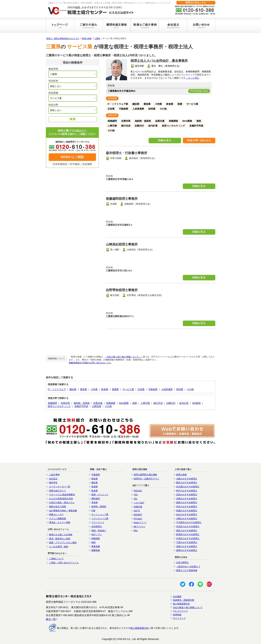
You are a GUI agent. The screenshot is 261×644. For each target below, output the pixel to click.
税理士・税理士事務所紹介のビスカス (63, 38)
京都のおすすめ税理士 (187, 499)
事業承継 (96, 546)
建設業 (73, 389)
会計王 (137, 511)
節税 (135, 403)
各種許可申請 (81, 406)
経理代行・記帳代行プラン (146, 479)
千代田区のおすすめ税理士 (189, 522)
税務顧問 (52, 403)
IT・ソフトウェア (57, 389)
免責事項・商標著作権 (184, 600)
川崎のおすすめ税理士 (187, 519)
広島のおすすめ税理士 (187, 495)
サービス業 (128, 389)
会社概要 (177, 597)
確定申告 (53, 483)
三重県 (97, 38)
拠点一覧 (51, 619)
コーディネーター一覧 (60, 487)
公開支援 (97, 406)
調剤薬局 (96, 499)
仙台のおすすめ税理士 (187, 514)
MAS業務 (124, 403)
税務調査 (111, 403)
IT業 (93, 511)
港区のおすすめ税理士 (187, 531)
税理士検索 (87, 38)
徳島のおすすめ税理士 (187, 502)
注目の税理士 (182, 562)
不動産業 (153, 389)
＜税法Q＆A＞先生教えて (188, 567)
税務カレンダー (56, 514)
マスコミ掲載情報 (58, 519)
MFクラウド (139, 527)
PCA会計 (138, 519)
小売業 (94, 389)
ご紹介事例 (54, 475)
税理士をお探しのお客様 (61, 535)
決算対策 (65, 403)
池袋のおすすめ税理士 (187, 546)
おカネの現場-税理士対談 (61, 499)
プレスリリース (180, 611)
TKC (136, 495)
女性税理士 (97, 526)
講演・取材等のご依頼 (60, 539)
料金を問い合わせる (199, 140)
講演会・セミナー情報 (60, 522)
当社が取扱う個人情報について (188, 607)
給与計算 (184, 403)
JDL (136, 499)
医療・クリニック (100, 495)
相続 (94, 542)
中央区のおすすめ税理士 (188, 538)
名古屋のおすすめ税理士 (188, 487)
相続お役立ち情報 (58, 507)
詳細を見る (165, 140)
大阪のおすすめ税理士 (187, 479)
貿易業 (95, 487)
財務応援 (138, 507)
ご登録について (56, 559)
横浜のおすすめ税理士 (187, 483)
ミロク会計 (139, 503)
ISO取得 (196, 403)
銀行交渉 (158, 403)
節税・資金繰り (99, 531)
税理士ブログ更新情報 (187, 570)
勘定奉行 (138, 515)
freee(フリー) (140, 523)
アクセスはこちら (199, 91)
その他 (190, 389)
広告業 (141, 389)
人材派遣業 (167, 389)
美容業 (95, 502)
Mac (136, 531)
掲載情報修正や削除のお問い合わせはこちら (90, 363)
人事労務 (145, 403)
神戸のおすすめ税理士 (187, 491)
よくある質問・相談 (59, 547)
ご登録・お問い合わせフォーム (64, 563)
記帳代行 (171, 403)
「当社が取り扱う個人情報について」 (123, 357)
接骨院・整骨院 (99, 507)
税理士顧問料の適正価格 (145, 475)
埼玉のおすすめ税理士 (187, 507)
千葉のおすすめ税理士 (187, 542)
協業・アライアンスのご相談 (63, 543)
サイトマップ (179, 618)
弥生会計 (138, 491)
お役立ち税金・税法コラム (62, 502)
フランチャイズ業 (100, 519)
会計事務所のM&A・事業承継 (63, 511)
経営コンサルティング (59, 406)
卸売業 (180, 389)
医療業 (115, 389)
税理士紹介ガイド (58, 491)
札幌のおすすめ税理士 (187, 511)
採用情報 (177, 615)
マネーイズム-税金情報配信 (62, 495)
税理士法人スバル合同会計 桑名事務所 (159, 61)
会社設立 (53, 479)
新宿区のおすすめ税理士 (188, 534)
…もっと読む (193, 78)
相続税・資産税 (82, 403)
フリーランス (98, 522)
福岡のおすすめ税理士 (187, 550)
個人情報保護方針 (181, 604)
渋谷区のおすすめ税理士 (188, 526)
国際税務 (96, 550)
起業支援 (98, 403)
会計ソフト (97, 534)
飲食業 (105, 389)
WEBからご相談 (72, 157)
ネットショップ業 (100, 514)
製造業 (84, 389)
